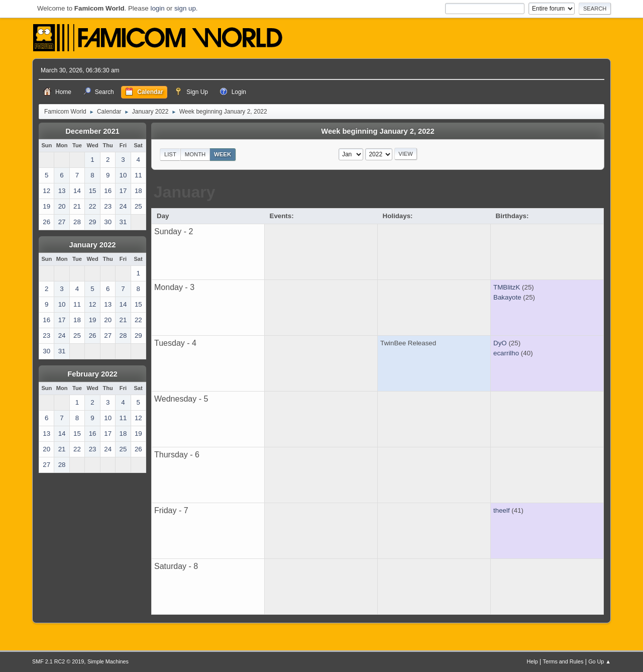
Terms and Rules (563, 661)
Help (532, 661)
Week (223, 154)
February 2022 (92, 374)
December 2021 (92, 131)
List (170, 154)
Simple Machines (108, 661)
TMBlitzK (507, 287)
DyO (500, 343)
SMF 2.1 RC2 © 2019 (58, 661)
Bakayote (507, 297)
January (185, 192)
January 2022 (93, 245)
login (157, 8)
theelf (502, 510)
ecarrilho (506, 353)
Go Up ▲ (600, 661)
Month (195, 154)
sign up (185, 8)
